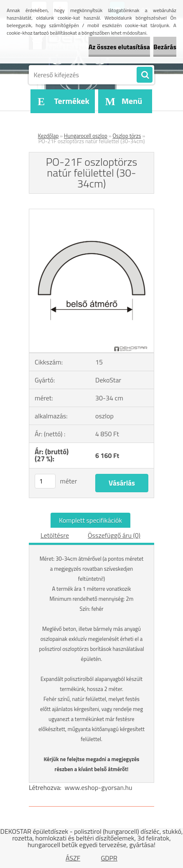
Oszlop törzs (127, 136)
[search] (145, 75)
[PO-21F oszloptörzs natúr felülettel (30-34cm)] (91, 213)
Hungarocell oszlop (86, 136)
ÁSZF (73, 858)
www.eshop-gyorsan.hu (99, 787)
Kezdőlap (48, 136)
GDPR (109, 858)
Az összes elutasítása (119, 47)
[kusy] (45, 481)
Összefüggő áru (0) (114, 535)
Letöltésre (55, 535)
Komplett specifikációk (90, 520)
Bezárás (165, 47)
